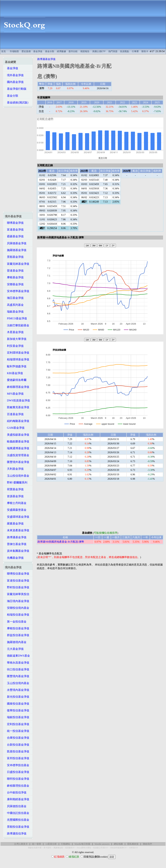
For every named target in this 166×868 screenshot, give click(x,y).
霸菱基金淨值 (14, 236)
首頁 (3, 51)
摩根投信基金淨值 (17, 628)
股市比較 (73, 51)
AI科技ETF (133, 848)
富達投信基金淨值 (17, 581)
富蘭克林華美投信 (17, 594)
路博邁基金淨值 (16, 537)
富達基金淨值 (14, 230)
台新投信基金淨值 (17, 745)
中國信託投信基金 (17, 813)
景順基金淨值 (14, 257)
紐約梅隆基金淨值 (17, 421)
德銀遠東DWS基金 (17, 656)
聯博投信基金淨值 (17, 574)
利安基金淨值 (14, 346)
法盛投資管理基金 (17, 455)
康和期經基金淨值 (17, 799)
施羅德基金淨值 (16, 250)
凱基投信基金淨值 (17, 751)
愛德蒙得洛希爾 (16, 380)
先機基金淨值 (14, 558)
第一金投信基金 (16, 622)
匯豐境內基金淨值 (17, 676)
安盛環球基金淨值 (17, 517)
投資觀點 (125, 51)
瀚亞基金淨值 (14, 298)
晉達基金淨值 (14, 271)
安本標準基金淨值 (17, 291)
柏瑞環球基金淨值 (17, 359)
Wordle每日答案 (82, 844)
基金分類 (50, 51)
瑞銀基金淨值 (14, 312)
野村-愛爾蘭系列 (16, 483)
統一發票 (37, 844)
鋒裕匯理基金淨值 (17, 387)
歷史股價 (26, 51)
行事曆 (135, 51)
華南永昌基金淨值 (17, 663)
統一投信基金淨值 (17, 731)
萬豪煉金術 (58, 848)
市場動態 (14, 51)
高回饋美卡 (70, 848)
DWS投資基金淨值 (17, 400)
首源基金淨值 (14, 496)
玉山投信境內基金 (17, 683)
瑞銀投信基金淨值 (17, 717)
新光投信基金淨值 (17, 697)
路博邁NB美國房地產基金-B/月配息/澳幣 (61, 542)
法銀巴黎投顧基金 (17, 325)
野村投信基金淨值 (17, 587)
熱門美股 (113, 51)
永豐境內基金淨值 (17, 690)
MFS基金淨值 (14, 394)
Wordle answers (102, 844)
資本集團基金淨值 (17, 551)
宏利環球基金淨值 (17, 353)
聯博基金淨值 (14, 223)
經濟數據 (61, 51)
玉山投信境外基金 (17, 476)
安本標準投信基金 (17, 765)
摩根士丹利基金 (16, 503)
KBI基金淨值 (14, 373)
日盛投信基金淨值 (17, 772)
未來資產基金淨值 (17, 530)
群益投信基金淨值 (17, 635)
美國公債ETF (99, 51)
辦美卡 (145, 51)
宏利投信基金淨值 (17, 724)
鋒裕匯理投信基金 (17, 786)
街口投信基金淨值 (17, 669)
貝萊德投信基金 (16, 806)
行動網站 (66, 844)
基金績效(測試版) (17, 102)
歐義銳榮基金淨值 (17, 441)
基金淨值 (38, 51)
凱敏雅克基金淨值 (17, 407)
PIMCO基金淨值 (16, 318)
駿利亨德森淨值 (16, 366)
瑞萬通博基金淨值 (17, 448)
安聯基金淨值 (14, 284)
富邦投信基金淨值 (17, 758)
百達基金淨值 (14, 414)
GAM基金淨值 (15, 428)
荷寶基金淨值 (14, 489)
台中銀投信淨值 (16, 792)
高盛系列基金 (14, 305)
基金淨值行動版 (16, 89)
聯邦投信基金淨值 (17, 779)
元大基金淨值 (14, 649)
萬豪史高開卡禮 (35, 848)
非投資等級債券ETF (118, 848)
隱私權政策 (133, 844)
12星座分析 (51, 844)
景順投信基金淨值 (17, 827)
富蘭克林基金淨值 (17, 264)
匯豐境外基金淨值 (17, 462)
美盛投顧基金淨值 (17, 435)
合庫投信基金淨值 (17, 738)
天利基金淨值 (14, 469)
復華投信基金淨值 (17, 710)
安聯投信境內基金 (17, 608)
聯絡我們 (147, 844)
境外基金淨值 (14, 75)
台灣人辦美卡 (21, 844)
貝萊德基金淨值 (16, 243)
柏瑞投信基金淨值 (17, 615)
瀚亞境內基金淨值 (17, 601)
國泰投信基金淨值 (17, 704)
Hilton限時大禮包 (84, 848)
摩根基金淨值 (14, 277)
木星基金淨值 (14, 332)
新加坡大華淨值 (16, 339)
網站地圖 (118, 844)
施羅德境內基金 (16, 642)
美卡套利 (47, 848)
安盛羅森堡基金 (16, 510)
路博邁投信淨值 (16, 833)
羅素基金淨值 (14, 524)
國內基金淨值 (14, 82)
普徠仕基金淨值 (16, 544)
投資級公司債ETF (100, 848)
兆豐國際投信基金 (17, 820)
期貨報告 (85, 51)
